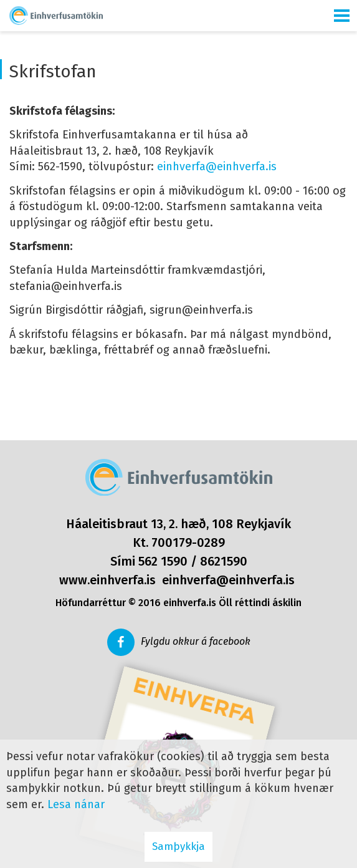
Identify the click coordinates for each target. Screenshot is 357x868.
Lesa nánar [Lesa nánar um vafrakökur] (76, 804)
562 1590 (163, 561)
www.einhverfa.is (107, 580)
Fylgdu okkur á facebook (196, 641)
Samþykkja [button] (178, 846)
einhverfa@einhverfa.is (217, 166)
